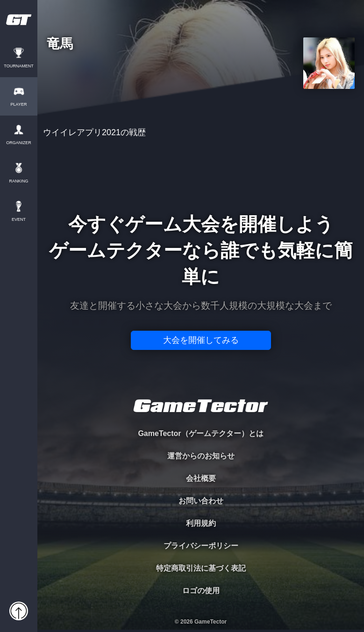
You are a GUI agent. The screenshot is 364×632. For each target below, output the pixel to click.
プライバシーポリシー (201, 546)
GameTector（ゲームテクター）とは (200, 433)
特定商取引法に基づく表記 (201, 568)
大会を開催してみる (201, 340)
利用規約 (201, 523)
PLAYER (19, 105)
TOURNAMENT (18, 66)
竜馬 (60, 44)
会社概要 (201, 478)
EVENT (19, 220)
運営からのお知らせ (201, 456)
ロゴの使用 (201, 591)
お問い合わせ (201, 501)
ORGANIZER (19, 143)
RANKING (18, 181)
